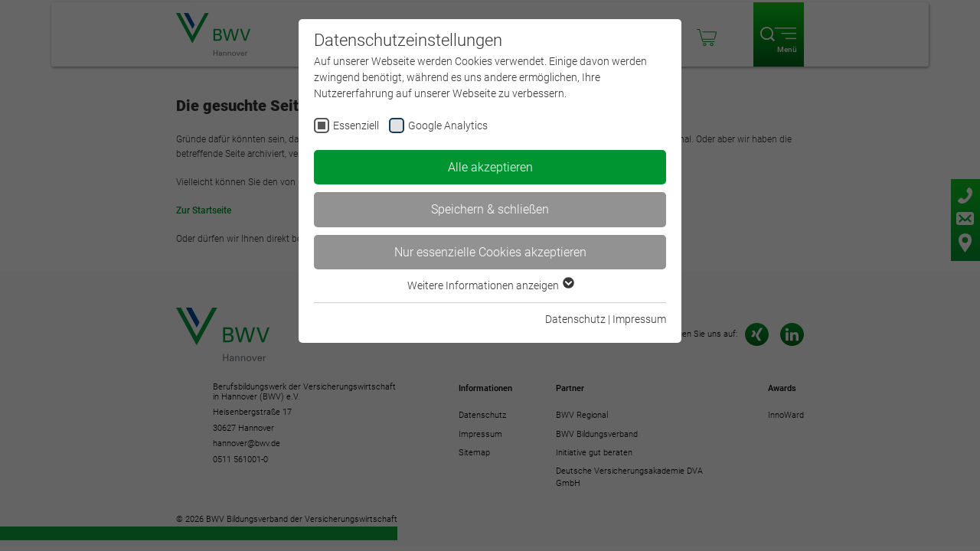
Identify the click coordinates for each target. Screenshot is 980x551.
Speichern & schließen (490, 209)
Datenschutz (575, 319)
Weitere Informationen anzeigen (490, 285)
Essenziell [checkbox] (356, 126)
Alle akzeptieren (490, 167)
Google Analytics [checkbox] (448, 126)
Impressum (639, 319)
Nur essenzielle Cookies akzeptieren (490, 252)
